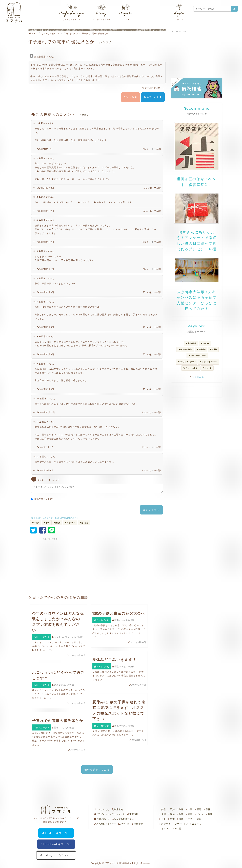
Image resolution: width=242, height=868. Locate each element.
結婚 (171, 819)
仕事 (162, 819)
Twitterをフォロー (56, 833)
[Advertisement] (68, 561)
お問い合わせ (102, 819)
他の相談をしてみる (97, 770)
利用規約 (117, 809)
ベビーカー (70, 523)
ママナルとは (102, 809)
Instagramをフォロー (56, 855)
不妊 (171, 809)
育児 (198, 809)
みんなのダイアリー (105, 824)
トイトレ (207, 368)
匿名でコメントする (43, 499)
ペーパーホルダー (191, 368)
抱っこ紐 (84, 523)
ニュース (195, 824)
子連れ (36, 523)
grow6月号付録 (185, 349)
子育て (208, 809)
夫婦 (162, 814)
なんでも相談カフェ (123, 819)
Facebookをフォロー (56, 844)
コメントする (151, 510)
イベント (164, 828)
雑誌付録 (201, 349)
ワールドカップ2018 (187, 362)
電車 (46, 523)
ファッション (180, 824)
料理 (209, 814)
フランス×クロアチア (197, 356)
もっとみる (197, 377)
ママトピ (124, 824)
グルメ (199, 814)
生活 (180, 814)
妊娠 (180, 809)
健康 (180, 819)
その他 (176, 828)
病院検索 (137, 824)
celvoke (205, 343)
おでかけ (164, 824)
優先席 (57, 523)
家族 (171, 814)
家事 (189, 814)
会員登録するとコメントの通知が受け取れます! (54, 518)
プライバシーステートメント (109, 814)
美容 (189, 819)
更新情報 (132, 814)
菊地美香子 (191, 343)
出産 (189, 809)
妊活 (162, 809)
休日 (198, 819)
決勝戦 (213, 349)
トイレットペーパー (208, 362)
